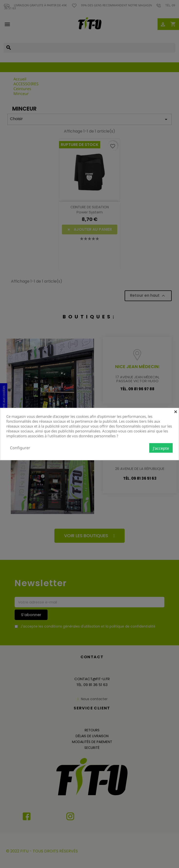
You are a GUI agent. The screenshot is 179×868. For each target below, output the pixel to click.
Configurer (20, 448)
